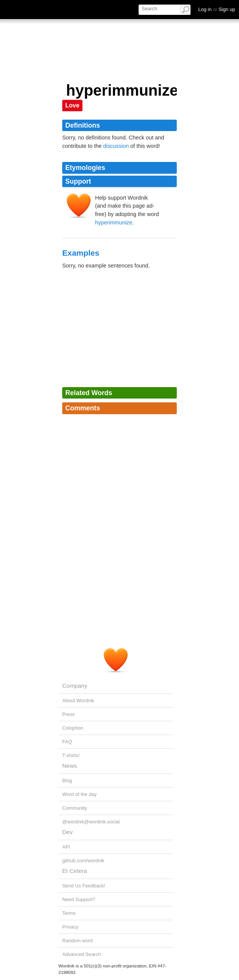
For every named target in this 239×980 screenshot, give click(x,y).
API (66, 847)
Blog (67, 781)
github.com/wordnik (83, 861)
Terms (69, 913)
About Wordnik (78, 701)
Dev (67, 832)
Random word (78, 941)
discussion (116, 146)
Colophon (73, 728)
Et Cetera (75, 871)
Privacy (70, 927)
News (69, 766)
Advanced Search (82, 954)
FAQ (67, 742)
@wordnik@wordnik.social (91, 822)
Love (72, 105)
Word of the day (79, 794)
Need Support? (79, 899)
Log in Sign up (217, 9)
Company (75, 686)
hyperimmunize (114, 223)
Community (75, 808)
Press (69, 714)
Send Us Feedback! (84, 886)
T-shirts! (71, 755)
